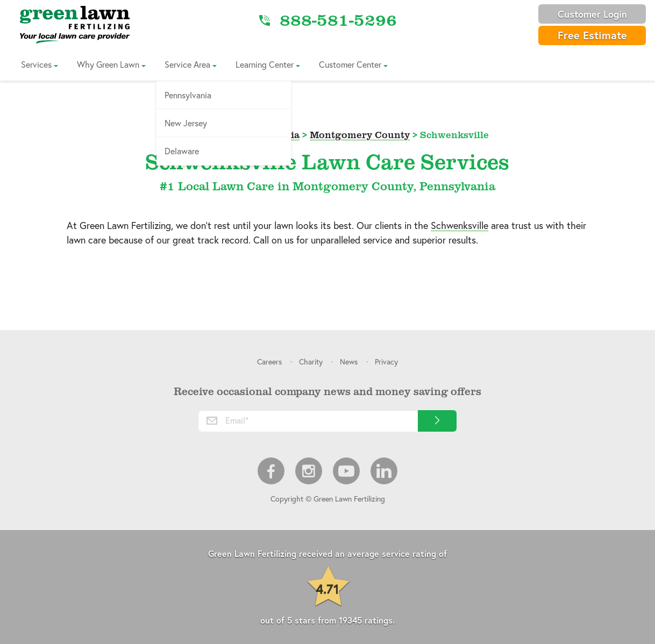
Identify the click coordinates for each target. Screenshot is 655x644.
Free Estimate (592, 35)
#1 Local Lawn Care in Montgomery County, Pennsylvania (327, 186)
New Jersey (186, 123)
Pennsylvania (188, 95)
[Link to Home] (75, 24)
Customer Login (592, 14)
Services (36, 64)
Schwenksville (460, 225)
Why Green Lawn (108, 64)
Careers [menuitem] (269, 362)
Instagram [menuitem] (309, 471)
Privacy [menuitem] (386, 362)
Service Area (187, 64)
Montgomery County (360, 134)
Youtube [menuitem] (346, 471)
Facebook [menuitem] (271, 471)
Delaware (182, 151)
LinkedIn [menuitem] (384, 471)
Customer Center (350, 64)
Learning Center (265, 64)
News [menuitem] (349, 362)
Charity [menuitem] (311, 362)
